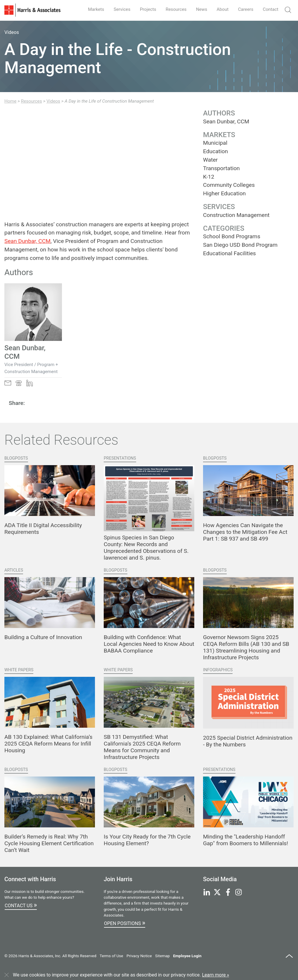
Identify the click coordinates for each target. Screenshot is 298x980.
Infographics (218, 670)
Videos (53, 101)
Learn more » (216, 975)
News (198, 9)
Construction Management (236, 215)
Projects (142, 9)
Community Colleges (229, 185)
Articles (14, 570)
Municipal (215, 143)
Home (10, 101)
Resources (172, 9)
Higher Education (224, 193)
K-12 (209, 177)
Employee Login (187, 956)
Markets (88, 9)
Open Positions (125, 923)
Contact (270, 9)
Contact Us (21, 905)
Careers (244, 9)
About (220, 9)
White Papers (19, 670)
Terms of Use (111, 956)
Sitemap (162, 956)
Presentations (120, 458)
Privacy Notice (139, 956)
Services (115, 9)
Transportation (221, 168)
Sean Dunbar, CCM (27, 241)
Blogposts (16, 458)
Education (215, 151)
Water (210, 160)
